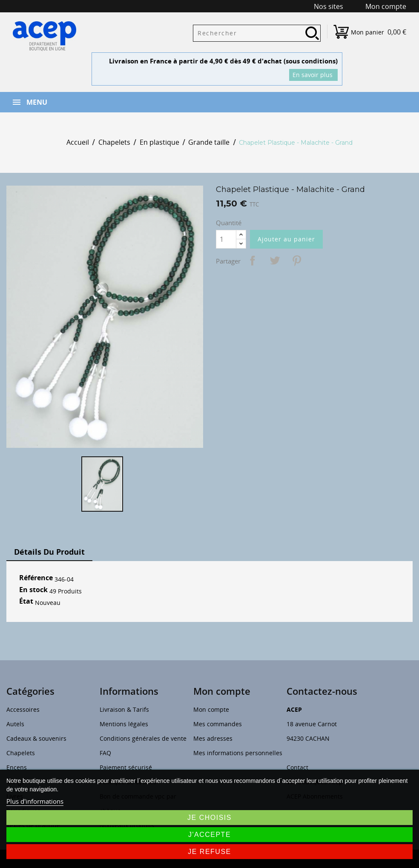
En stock (33, 590)
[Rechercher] (257, 33)
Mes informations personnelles (238, 753)
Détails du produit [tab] (49, 552)
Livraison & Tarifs (124, 709)
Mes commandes (218, 724)
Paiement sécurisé (126, 767)
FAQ (105, 753)
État (26, 602)
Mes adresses (213, 738)
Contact (297, 767)
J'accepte (209, 835)
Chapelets (21, 753)
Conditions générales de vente (143, 738)
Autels (15, 724)
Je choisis (209, 818)
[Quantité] (226, 239)
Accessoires (23, 709)
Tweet (275, 261)
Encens (17, 767)
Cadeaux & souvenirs (36, 738)
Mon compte (211, 709)
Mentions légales (124, 724)
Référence (36, 578)
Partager (253, 261)
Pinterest (297, 261)
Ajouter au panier (286, 239)
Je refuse (209, 852)
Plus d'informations (35, 801)
